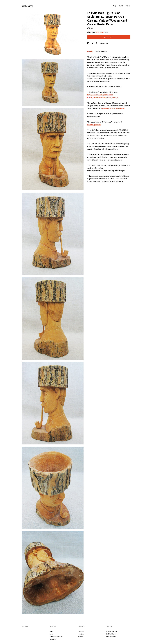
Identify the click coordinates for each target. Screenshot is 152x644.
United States (99, 32)
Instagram (81, 634)
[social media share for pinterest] (97, 43)
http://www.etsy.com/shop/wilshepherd (113, 108)
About (121, 6)
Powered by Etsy (111, 636)
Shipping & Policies (101, 51)
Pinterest (81, 636)
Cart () (128, 6)
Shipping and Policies (56, 636)
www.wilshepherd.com (94, 125)
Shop (114, 6)
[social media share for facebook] (88, 43)
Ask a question (104, 43)
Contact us (53, 639)
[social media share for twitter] (93, 43)
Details (90, 51)
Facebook (81, 631)
